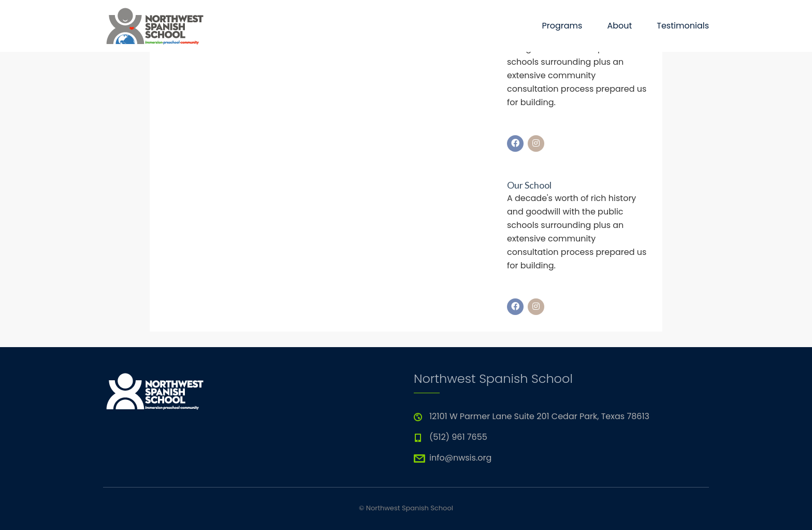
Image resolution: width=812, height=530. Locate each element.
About (619, 26)
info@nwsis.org (460, 458)
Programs (562, 26)
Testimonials (683, 26)
